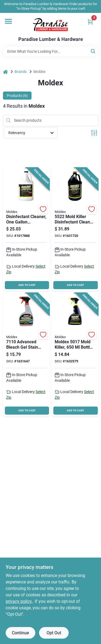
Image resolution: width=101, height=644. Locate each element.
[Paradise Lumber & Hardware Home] (50, 25)
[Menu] (8, 21)
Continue (20, 633)
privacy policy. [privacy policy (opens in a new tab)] (19, 601)
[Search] (93, 51)
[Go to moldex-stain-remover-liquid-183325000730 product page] (26, 355)
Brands (21, 72)
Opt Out (54, 633)
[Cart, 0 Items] (90, 22)
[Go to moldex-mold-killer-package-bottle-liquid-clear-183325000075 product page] (75, 230)
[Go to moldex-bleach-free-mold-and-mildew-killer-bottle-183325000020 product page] (26, 230)
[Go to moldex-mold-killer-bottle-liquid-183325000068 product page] (75, 355)
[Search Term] (51, 51)
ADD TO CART (27, 285)
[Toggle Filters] (94, 133)
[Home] (5, 72)
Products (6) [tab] (17, 96)
